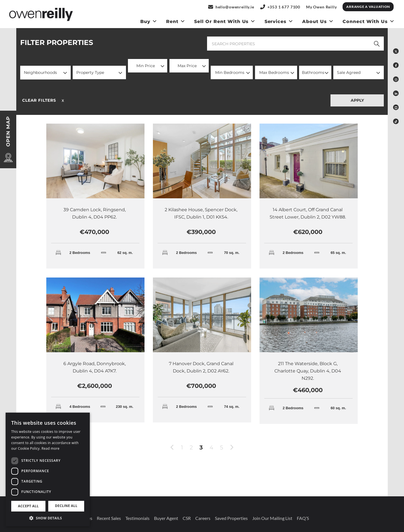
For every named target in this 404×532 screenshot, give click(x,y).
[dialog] (48, 470)
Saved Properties (231, 518)
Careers (203, 518)
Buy (145, 21)
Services (276, 21)
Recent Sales (109, 518)
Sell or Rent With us (221, 21)
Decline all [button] (66, 506)
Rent (172, 21)
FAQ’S (303, 518)
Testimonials (137, 518)
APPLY (357, 100)
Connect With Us (365, 21)
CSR (187, 518)
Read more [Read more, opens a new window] (50, 448)
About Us (315, 21)
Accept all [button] (28, 506)
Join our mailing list (272, 518)
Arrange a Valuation (368, 7)
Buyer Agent (166, 518)
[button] (45, 73)
